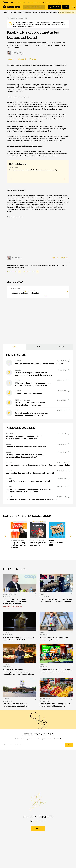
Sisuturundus (58, 12)
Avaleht (6, 12)
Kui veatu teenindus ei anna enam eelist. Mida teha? (26, 447)
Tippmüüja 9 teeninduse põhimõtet (29, 394)
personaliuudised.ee (34, 2)
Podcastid (27, 12)
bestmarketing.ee (22, 2)
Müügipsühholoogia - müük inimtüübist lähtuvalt (18, 545)
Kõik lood (13, 12)
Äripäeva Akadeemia (17, 540)
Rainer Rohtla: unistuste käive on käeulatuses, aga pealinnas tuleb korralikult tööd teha (15, 601)
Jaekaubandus (12, 272)
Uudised (18, 361)
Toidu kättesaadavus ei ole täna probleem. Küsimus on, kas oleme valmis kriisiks (38, 465)
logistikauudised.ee (47, 2)
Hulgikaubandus (29, 272)
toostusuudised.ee (60, 2)
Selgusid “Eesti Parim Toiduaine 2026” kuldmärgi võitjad (28, 481)
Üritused (42, 12)
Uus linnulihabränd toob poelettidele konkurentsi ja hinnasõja (33, 170)
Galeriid (49, 12)
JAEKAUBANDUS (12, 18)
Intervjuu (10, 434)
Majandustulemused (11, 594)
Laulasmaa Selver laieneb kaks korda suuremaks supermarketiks (32, 499)
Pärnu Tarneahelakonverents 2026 (58, 543)
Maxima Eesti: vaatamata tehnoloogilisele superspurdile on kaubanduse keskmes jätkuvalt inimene (19, 672)
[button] (34, 745)
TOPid (20, 12)
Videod (35, 12)
